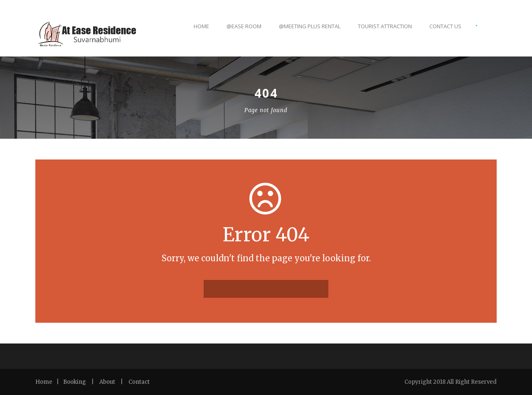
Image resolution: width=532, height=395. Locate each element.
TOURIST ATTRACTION (385, 26)
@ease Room (244, 26)
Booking (75, 382)
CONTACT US (445, 26)
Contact (139, 382)
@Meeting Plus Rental (310, 26)
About (107, 382)
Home (201, 26)
